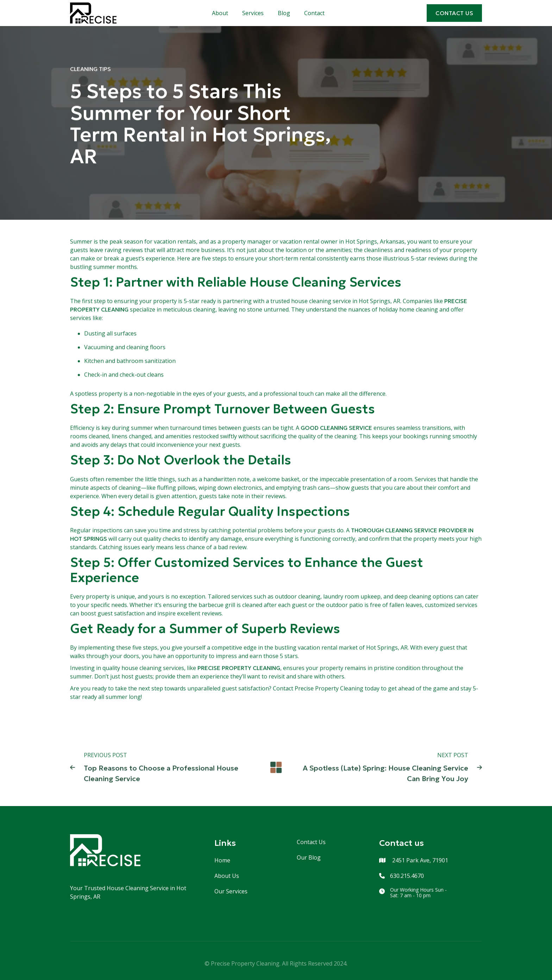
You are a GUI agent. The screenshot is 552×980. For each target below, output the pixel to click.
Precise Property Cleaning (239, 668)
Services (253, 13)
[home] (93, 13)
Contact (314, 13)
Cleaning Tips (90, 69)
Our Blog (309, 857)
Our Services (231, 891)
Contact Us (311, 842)
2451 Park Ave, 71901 (419, 860)
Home (222, 860)
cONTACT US (454, 13)
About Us (227, 876)
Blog (284, 13)
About (220, 13)
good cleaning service (336, 428)
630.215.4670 (407, 876)
